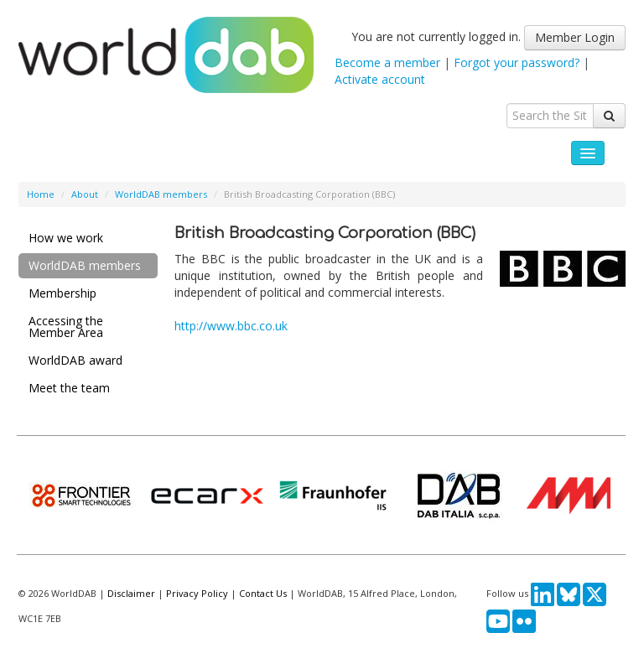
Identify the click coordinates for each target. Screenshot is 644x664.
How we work (66, 238)
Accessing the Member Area (66, 327)
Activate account (380, 79)
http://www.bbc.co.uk (231, 326)
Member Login (575, 37)
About (85, 194)
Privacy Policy (197, 593)
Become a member (387, 62)
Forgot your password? (517, 62)
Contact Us (263, 593)
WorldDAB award (75, 360)
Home (41, 194)
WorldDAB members (161, 194)
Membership (62, 293)
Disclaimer (131, 593)
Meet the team (69, 388)
